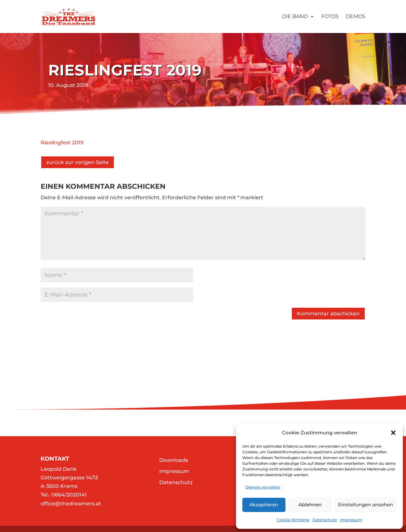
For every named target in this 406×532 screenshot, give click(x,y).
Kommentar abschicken (328, 314)
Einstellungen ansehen (366, 505)
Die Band (295, 17)
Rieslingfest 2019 (62, 143)
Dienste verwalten (263, 487)
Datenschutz (325, 520)
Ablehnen (310, 505)
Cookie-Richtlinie (293, 520)
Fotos (330, 17)
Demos (356, 17)
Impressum (351, 520)
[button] (393, 433)
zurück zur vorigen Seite (78, 162)
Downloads (174, 460)
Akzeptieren (264, 505)
